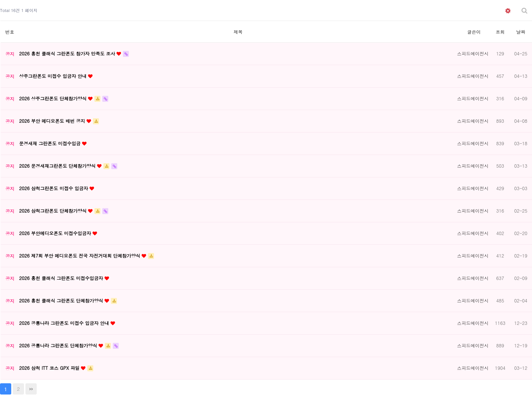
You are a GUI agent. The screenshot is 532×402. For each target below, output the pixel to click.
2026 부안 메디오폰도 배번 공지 (53, 121)
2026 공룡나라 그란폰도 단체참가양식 (59, 345)
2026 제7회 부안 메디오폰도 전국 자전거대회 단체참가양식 (80, 255)
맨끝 (31, 389)
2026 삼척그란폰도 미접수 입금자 (54, 188)
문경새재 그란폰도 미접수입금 (51, 143)
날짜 (521, 32)
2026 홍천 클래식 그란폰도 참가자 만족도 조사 (68, 53)
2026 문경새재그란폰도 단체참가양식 (58, 166)
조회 (500, 32)
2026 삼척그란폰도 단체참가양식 (54, 211)
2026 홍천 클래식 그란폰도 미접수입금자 (62, 278)
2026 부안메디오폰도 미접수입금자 (56, 233)
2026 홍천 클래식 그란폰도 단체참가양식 (62, 300)
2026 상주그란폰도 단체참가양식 (54, 98)
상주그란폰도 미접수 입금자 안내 (54, 76)
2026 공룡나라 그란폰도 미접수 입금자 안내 (65, 323)
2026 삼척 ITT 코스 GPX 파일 (50, 368)
